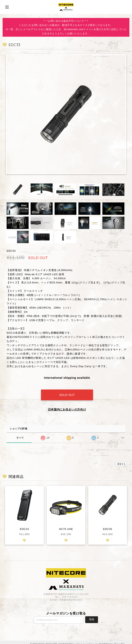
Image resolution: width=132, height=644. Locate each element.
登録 (92, 616)
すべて (20, 434)
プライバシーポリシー (86, 641)
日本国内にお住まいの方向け (67, 406)
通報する (121, 461)
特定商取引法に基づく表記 (112, 641)
